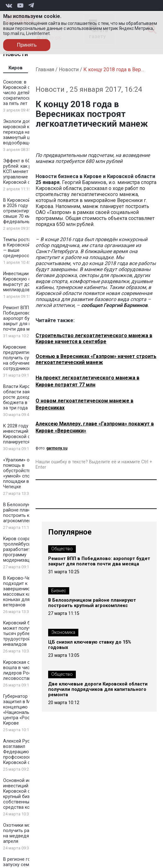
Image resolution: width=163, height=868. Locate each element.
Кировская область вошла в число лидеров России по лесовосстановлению (27, 670)
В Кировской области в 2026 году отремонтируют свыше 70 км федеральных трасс (26, 211)
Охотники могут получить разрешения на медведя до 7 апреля (27, 833)
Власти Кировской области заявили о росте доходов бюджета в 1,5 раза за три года (24, 397)
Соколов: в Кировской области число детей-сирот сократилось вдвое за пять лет (24, 93)
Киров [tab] (16, 68)
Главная (45, 69)
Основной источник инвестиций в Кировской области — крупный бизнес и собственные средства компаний (27, 794)
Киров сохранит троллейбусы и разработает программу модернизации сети (24, 550)
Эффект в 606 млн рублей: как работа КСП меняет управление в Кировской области (24, 172)
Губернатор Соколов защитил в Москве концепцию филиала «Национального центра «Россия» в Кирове (25, 710)
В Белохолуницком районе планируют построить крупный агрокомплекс (24, 513)
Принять (27, 45)
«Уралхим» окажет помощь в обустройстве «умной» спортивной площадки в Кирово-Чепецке (25, 473)
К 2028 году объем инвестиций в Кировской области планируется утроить (26, 434)
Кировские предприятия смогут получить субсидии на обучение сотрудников (25, 358)
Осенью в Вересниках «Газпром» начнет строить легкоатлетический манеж (96, 359)
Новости (69, 69)
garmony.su (57, 448)
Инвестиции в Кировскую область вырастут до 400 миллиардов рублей (25, 282)
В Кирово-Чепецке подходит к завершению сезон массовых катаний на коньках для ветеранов (26, 592)
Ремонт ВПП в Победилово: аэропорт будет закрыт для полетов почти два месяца (25, 318)
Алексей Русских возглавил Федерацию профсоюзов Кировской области (24, 752)
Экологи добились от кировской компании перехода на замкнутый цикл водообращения (27, 132)
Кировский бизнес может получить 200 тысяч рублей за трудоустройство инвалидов (25, 634)
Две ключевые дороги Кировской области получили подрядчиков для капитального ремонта (98, 689)
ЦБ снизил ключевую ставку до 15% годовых (90, 645)
